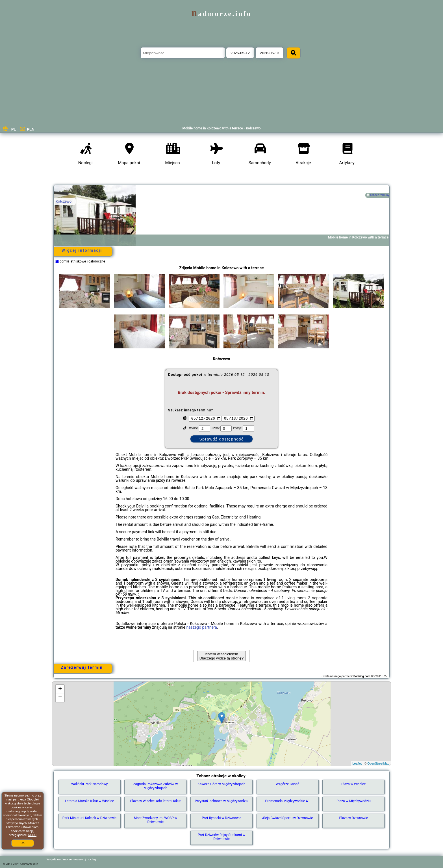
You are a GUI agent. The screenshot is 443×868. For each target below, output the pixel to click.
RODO (32, 835)
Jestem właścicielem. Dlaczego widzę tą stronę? (221, 656)
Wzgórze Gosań (288, 784)
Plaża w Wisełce (353, 784)
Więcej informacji (82, 250)
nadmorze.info (221, 14)
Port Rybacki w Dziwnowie (221, 818)
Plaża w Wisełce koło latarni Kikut (156, 801)
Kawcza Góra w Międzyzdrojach (221, 784)
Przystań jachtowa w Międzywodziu (221, 801)
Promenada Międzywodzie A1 (288, 801)
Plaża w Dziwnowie (353, 818)
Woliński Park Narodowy (89, 784)
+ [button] (60, 689)
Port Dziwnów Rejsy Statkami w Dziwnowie (221, 837)
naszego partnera (202, 627)
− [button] (60, 698)
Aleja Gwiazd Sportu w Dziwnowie (288, 818)
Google (33, 799)
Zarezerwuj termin (82, 667)
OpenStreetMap (378, 763)
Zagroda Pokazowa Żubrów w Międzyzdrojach (155, 786)
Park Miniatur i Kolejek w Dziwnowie (89, 818)
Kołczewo (64, 201)
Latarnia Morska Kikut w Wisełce (90, 801)
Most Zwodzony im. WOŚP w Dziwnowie (156, 820)
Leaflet (357, 763)
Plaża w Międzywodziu (354, 801)
